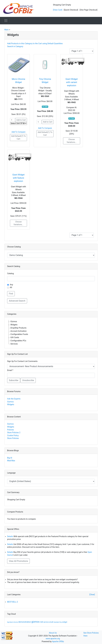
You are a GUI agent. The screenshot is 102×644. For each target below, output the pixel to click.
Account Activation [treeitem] (19, 331)
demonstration (25, 622)
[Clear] (92, 595)
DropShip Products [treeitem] (18, 328)
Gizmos (10, 402)
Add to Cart (21, 120)
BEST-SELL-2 (13, 602)
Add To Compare (18, 132)
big (8, 622)
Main (7, 30)
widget (65, 622)
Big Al (10, 458)
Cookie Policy (13, 436)
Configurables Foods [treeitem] (19, 334)
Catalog (10, 274)
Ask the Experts (14, 399)
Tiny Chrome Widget (45, 81)
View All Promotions (18, 561)
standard (57, 622)
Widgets (11, 405)
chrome (16, 622)
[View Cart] (58, 10)
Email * (10, 370)
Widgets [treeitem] (14, 325)
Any (11, 285)
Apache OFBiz (58, 642)
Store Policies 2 (14, 433)
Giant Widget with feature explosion (18, 178)
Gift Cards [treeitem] (15, 337)
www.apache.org (53, 639)
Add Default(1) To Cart (45, 134)
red (42, 622)
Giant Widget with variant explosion (72, 82)
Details (10, 536)
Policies (10, 430)
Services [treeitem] (14, 344)
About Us (53, 633)
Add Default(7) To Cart (18, 137)
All (11, 287)
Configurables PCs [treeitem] (18, 341)
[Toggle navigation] (6, 21)
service (46, 622)
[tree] (51, 333)
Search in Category (15, 46)
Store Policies (13, 438)
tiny (61, 622)
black (11, 622)
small (51, 622)
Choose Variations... (72, 141)
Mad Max (11, 461)
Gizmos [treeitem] (14, 322)
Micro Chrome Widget (19, 81)
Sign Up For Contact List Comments (22, 361)
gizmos (36, 622)
